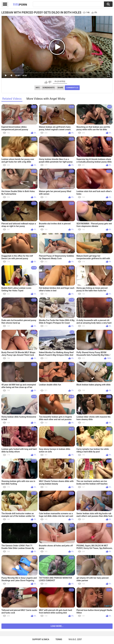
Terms (59, 639)
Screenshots (49, 88)
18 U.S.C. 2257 (75, 639)
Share (60, 88)
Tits (20, 4)
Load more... (57, 626)
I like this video (46, 82)
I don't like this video (50, 82)
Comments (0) (72, 88)
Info (38, 88)
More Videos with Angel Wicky (46, 99)
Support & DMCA (41, 639)
